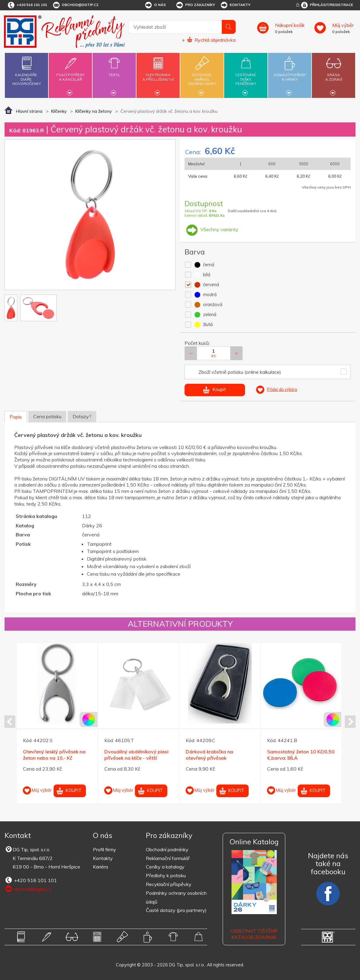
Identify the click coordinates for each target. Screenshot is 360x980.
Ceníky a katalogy (165, 867)
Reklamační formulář (168, 858)
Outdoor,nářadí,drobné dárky (202, 74)
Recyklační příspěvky (169, 884)
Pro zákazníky (195, 5)
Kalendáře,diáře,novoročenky (26, 70)
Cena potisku (47, 416)
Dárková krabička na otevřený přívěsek (209, 755)
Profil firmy (105, 849)
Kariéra (100, 867)
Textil (114, 71)
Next (350, 722)
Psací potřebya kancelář (70, 74)
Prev (10, 722)
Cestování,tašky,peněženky (246, 74)
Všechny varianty (211, 229)
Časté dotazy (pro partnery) (176, 910)
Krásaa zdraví (334, 74)
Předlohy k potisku (166, 875)
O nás (155, 5)
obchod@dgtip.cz (75, 5)
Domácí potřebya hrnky (290, 74)
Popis (16, 417)
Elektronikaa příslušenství (158, 74)
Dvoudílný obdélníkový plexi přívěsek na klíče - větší (136, 755)
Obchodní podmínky (167, 849)
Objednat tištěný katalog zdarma (254, 934)
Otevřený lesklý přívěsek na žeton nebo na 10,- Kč (54, 755)
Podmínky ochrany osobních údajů (176, 897)
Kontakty (235, 5)
